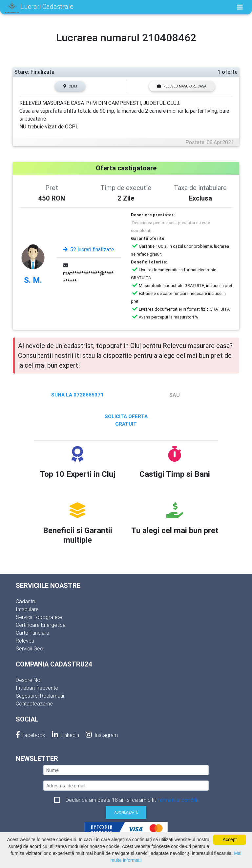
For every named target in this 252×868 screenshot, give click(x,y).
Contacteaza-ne (34, 704)
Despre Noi (29, 680)
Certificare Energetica (41, 625)
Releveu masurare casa (182, 86)
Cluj (70, 86)
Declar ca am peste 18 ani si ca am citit (132, 800)
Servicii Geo (30, 648)
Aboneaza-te (126, 812)
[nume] (126, 770)
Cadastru (26, 601)
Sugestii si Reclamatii (40, 696)
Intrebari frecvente (37, 688)
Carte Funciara (32, 633)
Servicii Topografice (39, 617)
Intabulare (27, 609)
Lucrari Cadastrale (39, 7)
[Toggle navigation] (240, 7)
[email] (126, 786)
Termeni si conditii (178, 800)
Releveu (25, 641)
